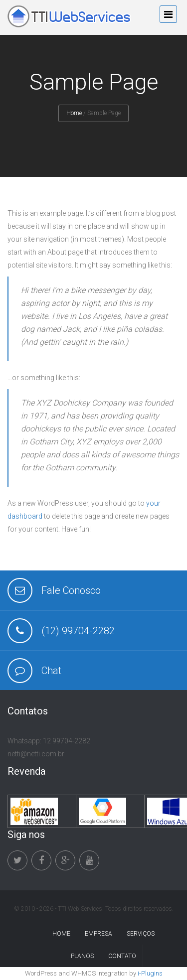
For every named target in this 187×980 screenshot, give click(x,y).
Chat (51, 671)
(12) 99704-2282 (78, 631)
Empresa (98, 934)
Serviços (141, 934)
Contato (122, 956)
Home (74, 113)
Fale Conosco (71, 590)
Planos (82, 956)
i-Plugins (150, 973)
